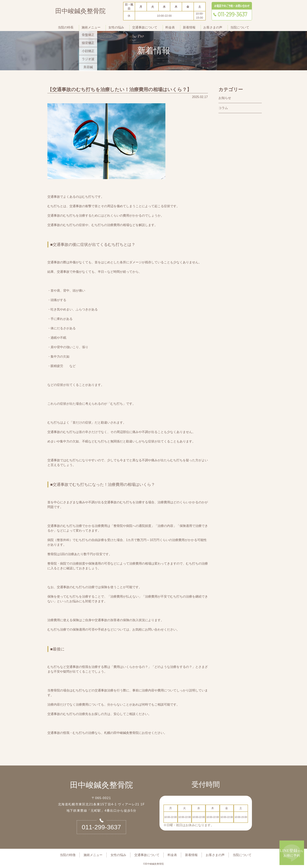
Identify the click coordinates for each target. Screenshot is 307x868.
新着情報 (189, 27)
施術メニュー (91, 27)
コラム (223, 108)
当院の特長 (66, 27)
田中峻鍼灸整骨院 (80, 12)
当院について (240, 27)
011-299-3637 (101, 827)
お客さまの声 (213, 27)
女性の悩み (116, 27)
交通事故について (145, 27)
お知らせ (225, 98)
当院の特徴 (68, 855)
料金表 (170, 27)
